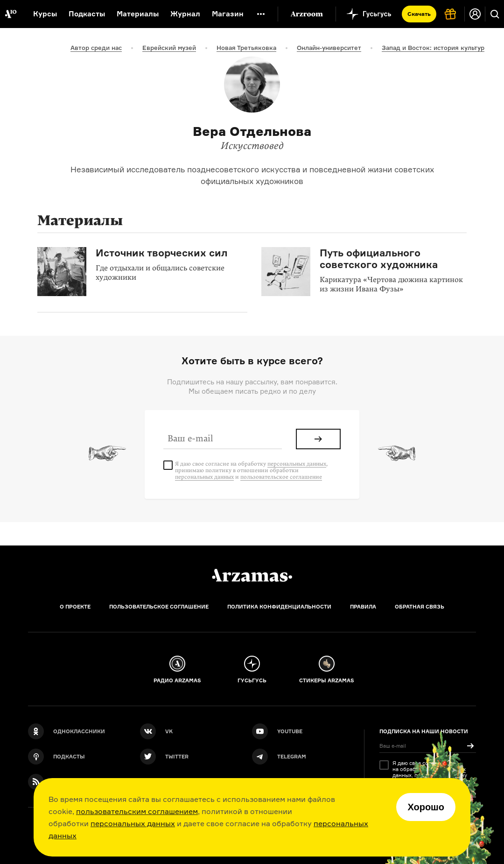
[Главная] (252, 575)
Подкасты (87, 14)
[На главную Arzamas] (10, 14)
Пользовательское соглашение (159, 607)
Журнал (185, 14)
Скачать (419, 14)
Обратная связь (420, 607)
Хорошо (426, 807)
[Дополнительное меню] (261, 14)
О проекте (75, 607)
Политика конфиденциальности (279, 607)
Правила (363, 607)
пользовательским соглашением (137, 811)
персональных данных (133, 823)
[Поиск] (495, 14)
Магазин (228, 14)
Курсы (45, 14)
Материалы (138, 14)
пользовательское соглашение (281, 477)
